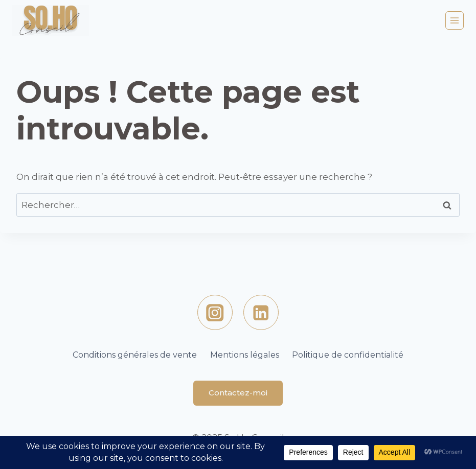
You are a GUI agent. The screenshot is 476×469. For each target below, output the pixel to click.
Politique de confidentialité (348, 355)
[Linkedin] (261, 312)
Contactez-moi (238, 393)
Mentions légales (245, 355)
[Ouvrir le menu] (455, 20)
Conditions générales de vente (135, 355)
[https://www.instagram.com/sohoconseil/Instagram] (215, 312)
